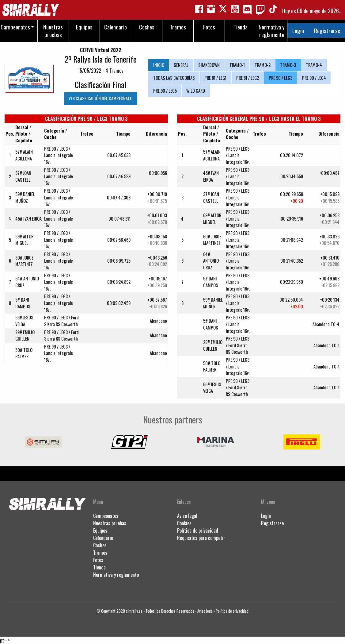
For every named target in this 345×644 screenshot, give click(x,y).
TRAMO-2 (263, 65)
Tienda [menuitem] (241, 27)
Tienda (99, 567)
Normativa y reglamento (116, 575)
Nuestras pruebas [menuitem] (53, 31)
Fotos (98, 560)
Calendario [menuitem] (116, 27)
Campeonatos (106, 516)
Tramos (100, 553)
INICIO (159, 65)
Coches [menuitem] (147, 27)
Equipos (100, 530)
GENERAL (181, 65)
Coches (100, 545)
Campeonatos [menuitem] (15, 27)
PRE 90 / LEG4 (314, 78)
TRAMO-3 (288, 65)
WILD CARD (196, 91)
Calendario (103, 538)
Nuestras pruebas (110, 523)
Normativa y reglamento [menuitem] (272, 31)
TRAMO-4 (314, 65)
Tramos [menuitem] (178, 27)
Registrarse (327, 31)
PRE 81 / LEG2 (248, 78)
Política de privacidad (198, 530)
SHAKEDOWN (209, 65)
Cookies (184, 523)
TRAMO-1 (237, 65)
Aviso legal (187, 516)
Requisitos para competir (201, 538)
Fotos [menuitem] (209, 27)
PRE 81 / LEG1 (215, 78)
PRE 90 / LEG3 (281, 78)
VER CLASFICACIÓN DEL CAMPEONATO (100, 98)
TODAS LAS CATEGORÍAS (174, 78)
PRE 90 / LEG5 (165, 91)
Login (298, 31)
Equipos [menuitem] (84, 27)
